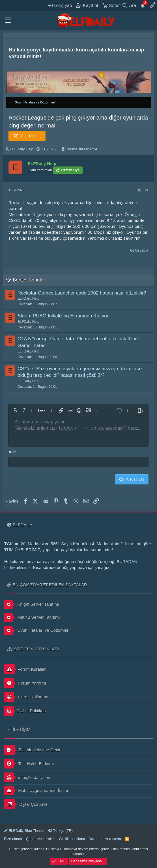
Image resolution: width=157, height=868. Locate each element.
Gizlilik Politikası (26, 711)
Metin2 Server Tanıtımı (32, 618)
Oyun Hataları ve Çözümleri (37, 631)
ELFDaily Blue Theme (24, 831)
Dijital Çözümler (27, 804)
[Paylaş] (139, 190)
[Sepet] (111, 5)
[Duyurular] (143, 5)
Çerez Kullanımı (26, 697)
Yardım (95, 839)
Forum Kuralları (25, 669)
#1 (147, 190)
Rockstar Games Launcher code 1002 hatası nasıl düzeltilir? (82, 293)
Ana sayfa (113, 839)
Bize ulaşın (13, 839)
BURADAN (127, 561)
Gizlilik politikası (72, 839)
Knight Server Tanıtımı (32, 605)
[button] (8, 20)
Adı (12, 452)
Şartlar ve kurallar (40, 839)
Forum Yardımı (25, 683)
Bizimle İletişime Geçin (33, 750)
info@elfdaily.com (28, 777)
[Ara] (129, 5)
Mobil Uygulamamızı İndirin (37, 791)
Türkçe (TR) (61, 831)
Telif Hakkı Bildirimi (29, 764)
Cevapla (141, 250)
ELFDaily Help (22, 149)
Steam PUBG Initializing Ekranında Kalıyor (63, 316)
